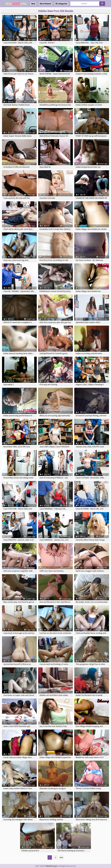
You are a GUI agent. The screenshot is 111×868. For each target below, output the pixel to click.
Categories (61, 4)
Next (61, 857)
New (33, 4)
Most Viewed (45, 4)
